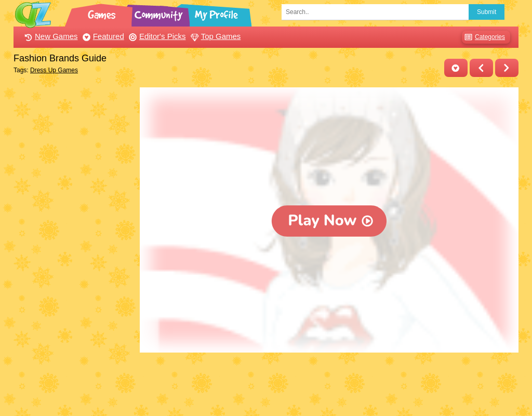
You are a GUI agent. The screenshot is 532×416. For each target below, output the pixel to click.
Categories (483, 37)
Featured (102, 36)
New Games (50, 36)
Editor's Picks (156, 36)
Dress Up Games (54, 70)
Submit (487, 12)
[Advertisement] (74, 243)
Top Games (215, 36)
